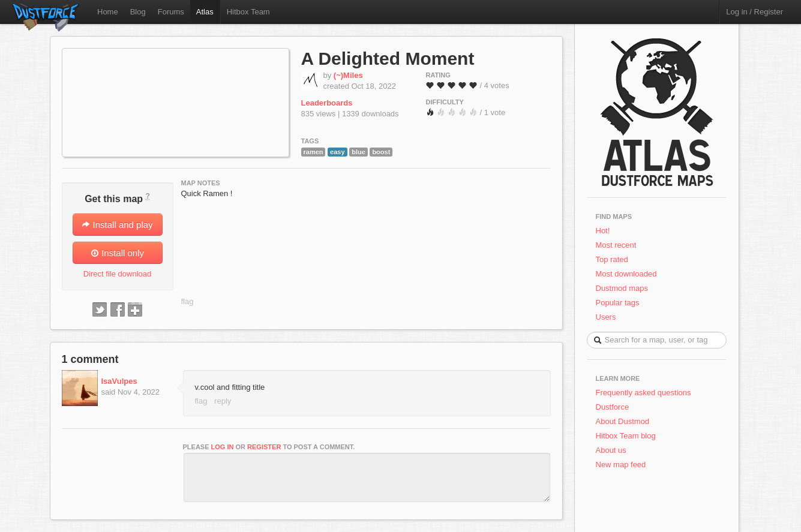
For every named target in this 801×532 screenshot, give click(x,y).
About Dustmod (623, 421)
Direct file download (117, 274)
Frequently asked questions (643, 393)
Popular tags (618, 303)
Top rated (612, 259)
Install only (117, 253)
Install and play (117, 225)
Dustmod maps (622, 288)
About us (611, 450)
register (264, 447)
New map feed (623, 465)
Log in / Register (754, 12)
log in (223, 447)
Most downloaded (626, 274)
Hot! (603, 231)
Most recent (616, 245)
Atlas (205, 12)
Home (108, 12)
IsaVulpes (119, 381)
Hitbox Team (248, 12)
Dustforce (613, 407)
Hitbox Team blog (626, 436)
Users (606, 317)
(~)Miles (348, 75)
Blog (138, 12)
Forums (171, 12)
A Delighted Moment (388, 58)
